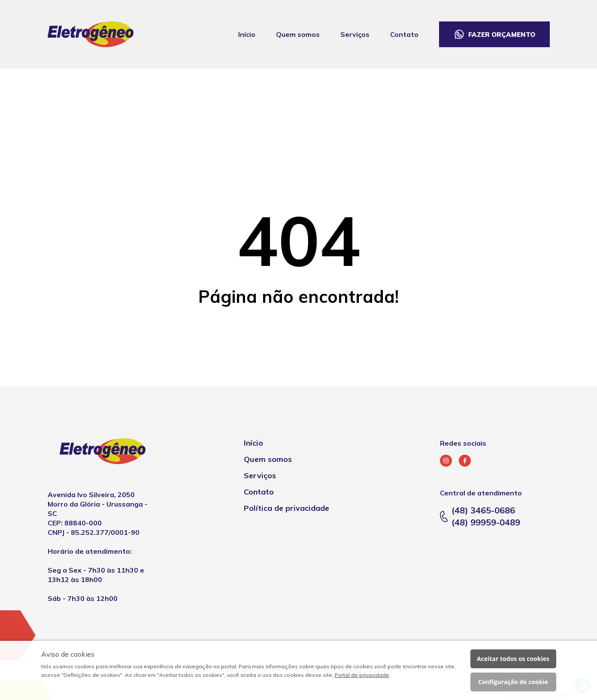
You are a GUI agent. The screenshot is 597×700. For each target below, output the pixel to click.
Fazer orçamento (502, 35)
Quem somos (298, 34)
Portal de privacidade (362, 675)
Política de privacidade (286, 508)
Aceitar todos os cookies (513, 659)
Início (247, 34)
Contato (404, 34)
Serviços (355, 34)
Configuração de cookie (513, 682)
